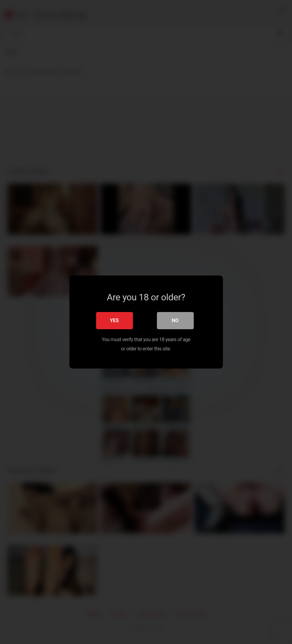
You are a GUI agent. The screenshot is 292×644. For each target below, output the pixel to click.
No (175, 320)
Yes (114, 320)
